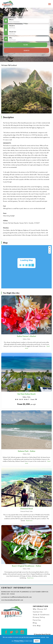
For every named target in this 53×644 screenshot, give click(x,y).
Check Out (13, 32)
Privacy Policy (39, 617)
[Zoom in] (50, 247)
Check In (12, 26)
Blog (35, 623)
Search (26, 50)
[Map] (26, 267)
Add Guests (12, 40)
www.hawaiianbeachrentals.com (12, 600)
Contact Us (38, 612)
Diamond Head (27, 509)
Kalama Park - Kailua (27, 451)
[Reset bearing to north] (50, 252)
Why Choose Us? (40, 609)
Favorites (37, 620)
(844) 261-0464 (8, 594)
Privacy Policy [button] (19, 641)
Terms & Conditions (41, 615)
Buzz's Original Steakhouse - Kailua (26, 566)
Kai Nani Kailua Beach (26, 394)
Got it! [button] (37, 641)
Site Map (37, 626)
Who (11, 38)
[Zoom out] (50, 250)
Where (11, 20)
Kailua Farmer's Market (27, 336)
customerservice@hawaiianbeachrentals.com (16, 597)
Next (49, 89)
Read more (29, 521)
